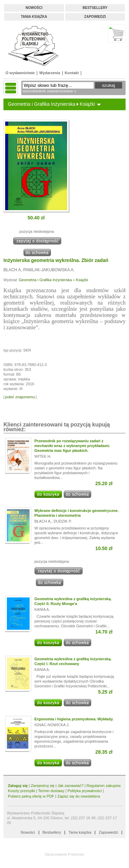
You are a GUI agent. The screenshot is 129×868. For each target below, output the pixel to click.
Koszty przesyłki (22, 791)
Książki (87, 104)
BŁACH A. (43, 521)
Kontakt (72, 73)
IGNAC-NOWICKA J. (52, 725)
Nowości (34, 8)
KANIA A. (42, 609)
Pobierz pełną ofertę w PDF (31, 796)
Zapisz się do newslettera (78, 796)
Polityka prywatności (85, 791)
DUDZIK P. (63, 521)
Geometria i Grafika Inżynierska (42, 104)
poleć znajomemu (20, 397)
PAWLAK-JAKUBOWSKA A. (49, 270)
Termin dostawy (51, 791)
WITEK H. (43, 456)
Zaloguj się (18, 786)
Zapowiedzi (95, 17)
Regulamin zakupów (104, 786)
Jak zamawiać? (70, 786)
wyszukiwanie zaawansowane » (49, 91)
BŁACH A (12, 270)
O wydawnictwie (20, 73)
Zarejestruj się (42, 786)
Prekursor (76, 854)
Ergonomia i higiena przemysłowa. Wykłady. (74, 719)
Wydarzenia (50, 73)
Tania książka (34, 17)
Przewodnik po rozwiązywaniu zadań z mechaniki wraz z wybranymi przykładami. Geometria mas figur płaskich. (72, 446)
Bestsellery (95, 8)
